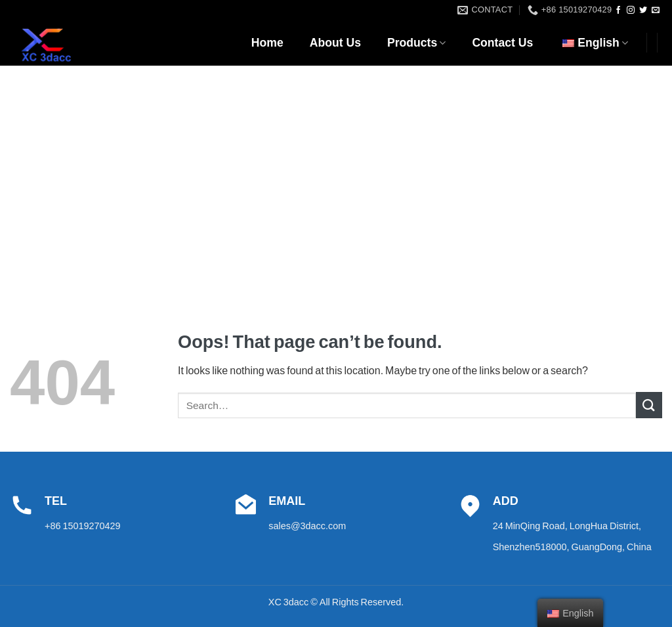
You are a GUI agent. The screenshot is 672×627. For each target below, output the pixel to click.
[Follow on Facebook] (618, 11)
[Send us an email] (656, 11)
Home (267, 43)
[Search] (657, 78)
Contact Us (502, 43)
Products (416, 43)
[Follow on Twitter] (643, 11)
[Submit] (649, 405)
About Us (335, 43)
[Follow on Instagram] (631, 11)
